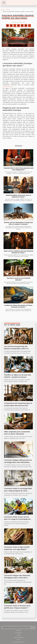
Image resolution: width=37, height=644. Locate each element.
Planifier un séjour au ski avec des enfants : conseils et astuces (18, 376)
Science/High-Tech (19, 637)
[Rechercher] (17, 628)
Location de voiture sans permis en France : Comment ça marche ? (19, 306)
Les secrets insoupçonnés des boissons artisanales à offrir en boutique (16, 349)
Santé (19, 635)
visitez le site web (7, 86)
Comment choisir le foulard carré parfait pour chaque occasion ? (17, 607)
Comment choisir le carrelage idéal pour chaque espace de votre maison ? (18, 491)
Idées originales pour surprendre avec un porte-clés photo (17, 433)
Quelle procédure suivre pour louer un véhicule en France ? (18, 196)
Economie (18, 631)
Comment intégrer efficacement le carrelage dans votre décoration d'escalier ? (18, 462)
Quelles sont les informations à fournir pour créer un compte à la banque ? (18, 223)
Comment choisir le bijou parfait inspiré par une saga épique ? (17, 548)
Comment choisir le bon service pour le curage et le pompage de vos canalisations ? (17, 519)
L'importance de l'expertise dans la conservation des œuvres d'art (18, 404)
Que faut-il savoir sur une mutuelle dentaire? (19, 279)
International (19, 633)
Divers (8, 10)
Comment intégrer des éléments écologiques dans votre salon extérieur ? (17, 578)
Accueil (3, 10)
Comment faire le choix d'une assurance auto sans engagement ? (19, 169)
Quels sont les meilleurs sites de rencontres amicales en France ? (19, 252)
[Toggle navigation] (4, 3)
